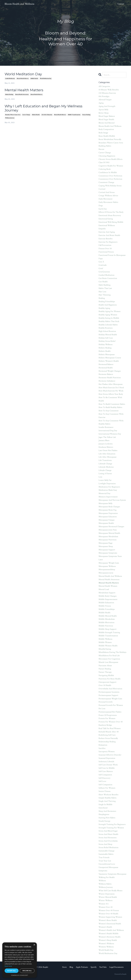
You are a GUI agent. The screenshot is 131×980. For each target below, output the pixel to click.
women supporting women (110, 917)
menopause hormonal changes (111, 526)
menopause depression (108, 513)
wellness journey (10, 118)
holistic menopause (107, 354)
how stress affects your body (111, 394)
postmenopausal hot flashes (110, 712)
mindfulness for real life (109, 656)
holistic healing (9, 95)
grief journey (104, 272)
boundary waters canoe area (13, 115)
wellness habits (105, 884)
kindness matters (106, 447)
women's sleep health (108, 940)
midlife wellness (105, 639)
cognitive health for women (111, 166)
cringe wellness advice (108, 196)
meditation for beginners (109, 487)
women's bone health (108, 920)
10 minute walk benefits (109, 90)
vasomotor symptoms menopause (112, 874)
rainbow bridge (105, 725)
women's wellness (106, 944)
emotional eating (106, 219)
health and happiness (108, 305)
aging (101, 103)
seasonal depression (107, 758)
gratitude (103, 265)
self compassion (105, 775)
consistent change (106, 182)
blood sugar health (106, 119)
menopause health (106, 523)
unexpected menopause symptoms (108, 869)
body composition (106, 129)
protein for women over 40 (111, 722)
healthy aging (104, 308)
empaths (102, 229)
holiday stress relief (107, 341)
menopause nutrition (108, 540)
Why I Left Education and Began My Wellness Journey (43, 108)
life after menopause (108, 457)
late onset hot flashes (108, 450)
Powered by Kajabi (120, 974)
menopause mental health (109, 533)
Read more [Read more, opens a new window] (8, 966)
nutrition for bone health (109, 679)
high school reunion (107, 331)
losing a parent (105, 474)
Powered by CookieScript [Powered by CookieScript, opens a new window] (20, 975)
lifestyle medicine (106, 467)
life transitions (105, 460)
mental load (104, 589)
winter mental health (108, 897)
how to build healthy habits (110, 407)
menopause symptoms (108, 553)
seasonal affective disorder (110, 755)
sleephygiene (104, 814)
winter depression (107, 894)
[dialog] (20, 960)
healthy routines (106, 328)
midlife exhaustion (106, 603)
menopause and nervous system (112, 500)
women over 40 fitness (109, 910)
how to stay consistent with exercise (111, 416)
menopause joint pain (108, 530)
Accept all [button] (12, 971)
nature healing (86, 115)
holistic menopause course (110, 358)
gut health (103, 282)
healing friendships (107, 301)
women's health (105, 927)
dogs (101, 206)
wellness (102, 881)
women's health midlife (109, 934)
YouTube (103, 967)
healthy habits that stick (109, 321)
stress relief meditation (109, 847)
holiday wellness (106, 344)
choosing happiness (107, 156)
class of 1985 (104, 162)
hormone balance (106, 374)
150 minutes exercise (107, 93)
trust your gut (105, 861)
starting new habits (107, 818)
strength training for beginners (112, 824)
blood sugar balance (107, 116)
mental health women (108, 586)
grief (101, 268)
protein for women (107, 718)
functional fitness (106, 252)
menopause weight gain (109, 563)
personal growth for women (111, 705)
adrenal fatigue (105, 100)
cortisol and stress (107, 192)
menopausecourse (106, 573)
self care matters (106, 771)
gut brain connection (108, 278)
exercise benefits (106, 239)
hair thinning (105, 295)
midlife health (34, 79)
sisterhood (103, 808)
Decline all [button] (27, 971)
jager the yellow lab (107, 437)
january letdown (106, 444)
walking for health (107, 877)
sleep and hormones (107, 811)
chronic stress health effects (110, 159)
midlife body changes (108, 596)
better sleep (104, 113)
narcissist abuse (105, 666)
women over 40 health (108, 914)
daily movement (106, 199)
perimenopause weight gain (110, 699)
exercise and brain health (109, 235)
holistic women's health (109, 361)
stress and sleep (105, 844)
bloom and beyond (107, 123)
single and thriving (107, 801)
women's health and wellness (111, 930)
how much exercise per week (111, 391)
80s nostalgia (104, 96)
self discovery (104, 778)
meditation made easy (108, 490)
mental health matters (23, 79)
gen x (101, 262)
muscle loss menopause (108, 662)
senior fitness (104, 791)
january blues (104, 440)
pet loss (102, 709)
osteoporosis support (107, 682)
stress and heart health (108, 834)
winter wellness (106, 900)
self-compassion (105, 785)
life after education (47, 115)
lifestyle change (105, 464)
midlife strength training (109, 632)
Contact (121, 4)
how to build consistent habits (112, 404)
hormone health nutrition (110, 378)
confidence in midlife (108, 172)
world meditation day (46, 79)
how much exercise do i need (111, 388)
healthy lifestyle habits (108, 325)
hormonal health (106, 368)
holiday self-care (106, 338)
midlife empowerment (108, 599)
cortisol (102, 189)
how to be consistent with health (110, 399)
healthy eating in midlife (109, 318)
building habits (105, 146)
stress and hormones (108, 838)
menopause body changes (109, 507)
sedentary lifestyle (106, 761)
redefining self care (107, 735)
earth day (103, 209)
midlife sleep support (108, 629)
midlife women (105, 642)
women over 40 (106, 907)
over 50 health (105, 685)
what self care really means (110, 891)
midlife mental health (108, 616)
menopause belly (105, 503)
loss (100, 477)
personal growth (106, 702)
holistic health (36, 115)
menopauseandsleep (107, 569)
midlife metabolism (107, 619)
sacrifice (102, 748)
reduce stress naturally (108, 738)
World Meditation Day (23, 74)
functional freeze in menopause (112, 255)
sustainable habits (106, 854)
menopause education (108, 517)
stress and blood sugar (108, 831)
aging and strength (107, 106)
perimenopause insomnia (109, 692)
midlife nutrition (106, 626)
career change (26, 115)
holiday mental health (108, 335)
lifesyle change (105, 470)
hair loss (102, 292)
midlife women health (108, 646)
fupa (101, 259)
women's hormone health (109, 937)
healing (102, 298)
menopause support (107, 550)
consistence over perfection (110, 176)
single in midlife (105, 804)
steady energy (104, 821)
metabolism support (107, 593)
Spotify (94, 967)
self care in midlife (107, 768)
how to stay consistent (109, 411)
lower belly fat (105, 480)
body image (103, 133)
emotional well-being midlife (111, 222)
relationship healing (107, 742)
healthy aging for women (110, 311)
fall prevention (105, 245)
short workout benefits (108, 795)
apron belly (103, 110)
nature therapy (105, 672)
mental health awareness (22, 95)
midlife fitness (105, 606)
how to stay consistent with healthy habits (111, 422)
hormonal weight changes (110, 371)
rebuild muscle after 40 (109, 732)
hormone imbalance (107, 381)
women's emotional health (110, 924)
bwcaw (101, 149)
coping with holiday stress (110, 186)
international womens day (110, 434)
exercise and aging (107, 232)
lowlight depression (107, 484)
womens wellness (106, 947)
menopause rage (106, 543)
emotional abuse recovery (110, 215)
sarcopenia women (107, 751)
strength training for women (111, 828)
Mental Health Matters (24, 90)
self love (102, 781)
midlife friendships (107, 609)
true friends (104, 857)
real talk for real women (110, 728)
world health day (106, 950)
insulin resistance (106, 427)
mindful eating (105, 649)
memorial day (104, 493)
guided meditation (10, 79)
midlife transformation (74, 115)
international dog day (108, 431)
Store (64, 967)
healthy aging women (108, 315)
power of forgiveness (108, 715)
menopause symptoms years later (110, 558)
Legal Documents (116, 967)
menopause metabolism (108, 536)
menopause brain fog (107, 510)
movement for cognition (109, 659)
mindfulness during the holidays (112, 652)
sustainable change (107, 851)
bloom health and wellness (110, 126)
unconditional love (107, 864)
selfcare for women (107, 788)
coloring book (105, 169)
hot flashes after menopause (111, 384)
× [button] (34, 945)
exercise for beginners (108, 242)
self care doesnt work (108, 765)
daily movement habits (108, 202)
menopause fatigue (107, 520)
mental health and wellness (110, 576)
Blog (71, 967)
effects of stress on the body (111, 212)
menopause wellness (107, 566)
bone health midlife (107, 136)
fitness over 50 (105, 249)
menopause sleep (106, 546)
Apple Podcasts (82, 967)
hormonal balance (106, 364)
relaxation (103, 745)
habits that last (105, 288)
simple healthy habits (107, 798)
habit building (104, 285)
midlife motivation (107, 622)
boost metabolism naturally (110, 139)
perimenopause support (108, 695)
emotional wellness (107, 225)
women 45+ (104, 904)
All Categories (104, 86)
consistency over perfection (110, 179)
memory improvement (108, 497)
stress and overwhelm (108, 841)
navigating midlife (106, 675)
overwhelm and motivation (110, 689)
